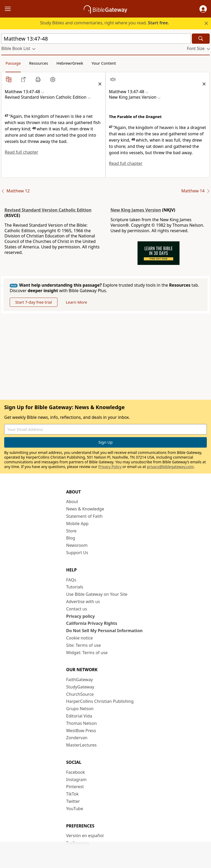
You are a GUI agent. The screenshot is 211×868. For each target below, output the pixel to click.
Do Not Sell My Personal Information (104, 631)
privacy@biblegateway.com (170, 467)
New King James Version (136, 210)
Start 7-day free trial (34, 302)
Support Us (77, 553)
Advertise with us (83, 602)
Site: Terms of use (83, 645)
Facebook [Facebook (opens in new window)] (76, 772)
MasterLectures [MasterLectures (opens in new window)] (81, 745)
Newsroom (77, 545)
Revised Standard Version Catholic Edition (48, 210)
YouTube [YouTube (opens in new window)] (75, 809)
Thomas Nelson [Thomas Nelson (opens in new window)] (81, 723)
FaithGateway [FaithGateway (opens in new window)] (80, 680)
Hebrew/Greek (70, 63)
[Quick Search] (96, 39)
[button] (203, 9)
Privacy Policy (110, 467)
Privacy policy (80, 616)
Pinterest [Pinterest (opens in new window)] (75, 787)
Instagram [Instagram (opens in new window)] (76, 780)
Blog (71, 538)
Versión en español (85, 836)
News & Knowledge (85, 509)
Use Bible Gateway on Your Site (97, 594)
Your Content (104, 63)
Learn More (77, 302)
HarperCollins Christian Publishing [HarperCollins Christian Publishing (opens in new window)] (100, 701)
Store (71, 531)
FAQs (71, 580)
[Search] (201, 39)
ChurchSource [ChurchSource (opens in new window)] (80, 694)
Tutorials (75, 587)
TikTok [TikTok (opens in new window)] (72, 794)
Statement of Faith (84, 516)
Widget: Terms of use (87, 653)
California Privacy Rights (92, 623)
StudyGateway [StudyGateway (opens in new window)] (80, 687)
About (72, 502)
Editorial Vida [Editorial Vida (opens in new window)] (79, 716)
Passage (13, 63)
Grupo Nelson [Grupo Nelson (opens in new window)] (80, 709)
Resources (39, 63)
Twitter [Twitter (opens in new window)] (73, 801)
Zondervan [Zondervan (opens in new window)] (77, 738)
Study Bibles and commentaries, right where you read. (104, 23)
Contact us (77, 609)
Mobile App (77, 524)
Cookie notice (80, 638)
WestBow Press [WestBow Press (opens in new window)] (81, 731)
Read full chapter (22, 152)
